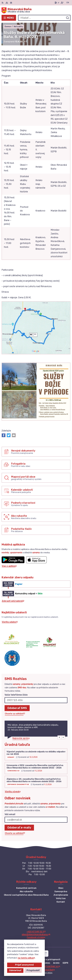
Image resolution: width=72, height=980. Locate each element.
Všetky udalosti (10, 622)
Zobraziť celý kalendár (13, 601)
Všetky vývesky (13, 792)
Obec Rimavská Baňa (44, 970)
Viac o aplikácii (9, 566)
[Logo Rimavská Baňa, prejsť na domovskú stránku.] (36, 10)
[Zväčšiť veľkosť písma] (62, 3)
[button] (59, 737)
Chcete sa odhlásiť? (15, 714)
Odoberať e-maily (19, 828)
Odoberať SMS (17, 708)
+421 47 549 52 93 (36, 932)
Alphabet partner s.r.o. (49, 966)
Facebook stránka (36, 937)
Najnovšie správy (21, 738)
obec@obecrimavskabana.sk (36, 934)
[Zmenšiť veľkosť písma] (59, 3)
